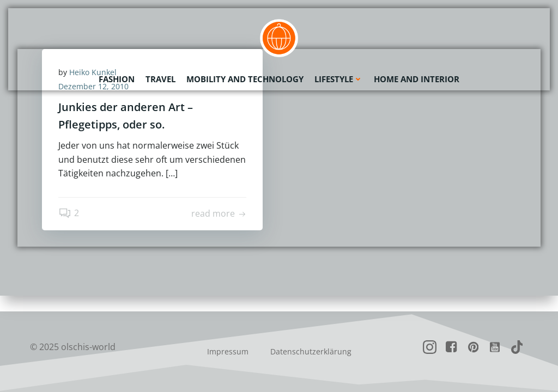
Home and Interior (417, 79)
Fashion (117, 79)
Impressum (228, 351)
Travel (160, 79)
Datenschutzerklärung (311, 351)
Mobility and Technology (245, 79)
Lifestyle (339, 79)
